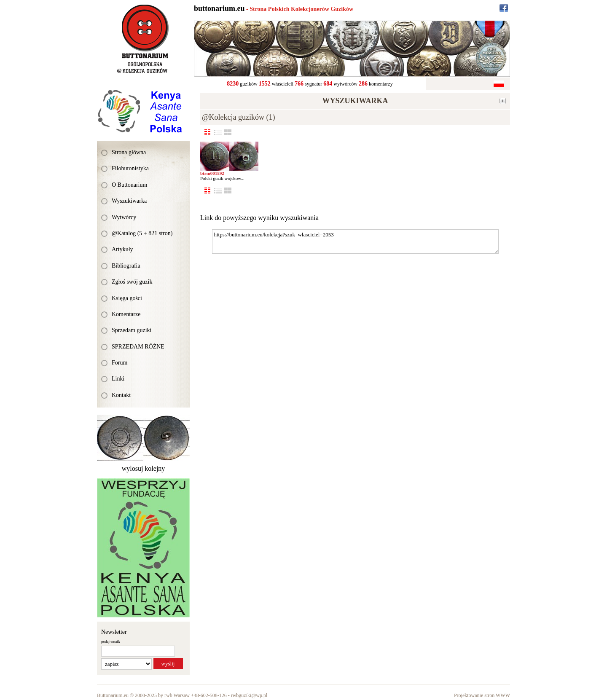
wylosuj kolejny (144, 468)
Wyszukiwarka (129, 201)
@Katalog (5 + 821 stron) (142, 233)
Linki (118, 379)
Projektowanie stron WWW (482, 695)
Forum (120, 363)
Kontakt (121, 395)
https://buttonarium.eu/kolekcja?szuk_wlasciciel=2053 (355, 241)
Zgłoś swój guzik (132, 282)
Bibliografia (126, 266)
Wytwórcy (124, 217)
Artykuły (122, 249)
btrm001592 (212, 173)
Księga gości (127, 298)
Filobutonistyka (130, 168)
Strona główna (129, 152)
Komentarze (126, 314)
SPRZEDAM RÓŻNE (138, 347)
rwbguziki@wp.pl (249, 695)
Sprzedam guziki (132, 330)
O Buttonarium (129, 185)
